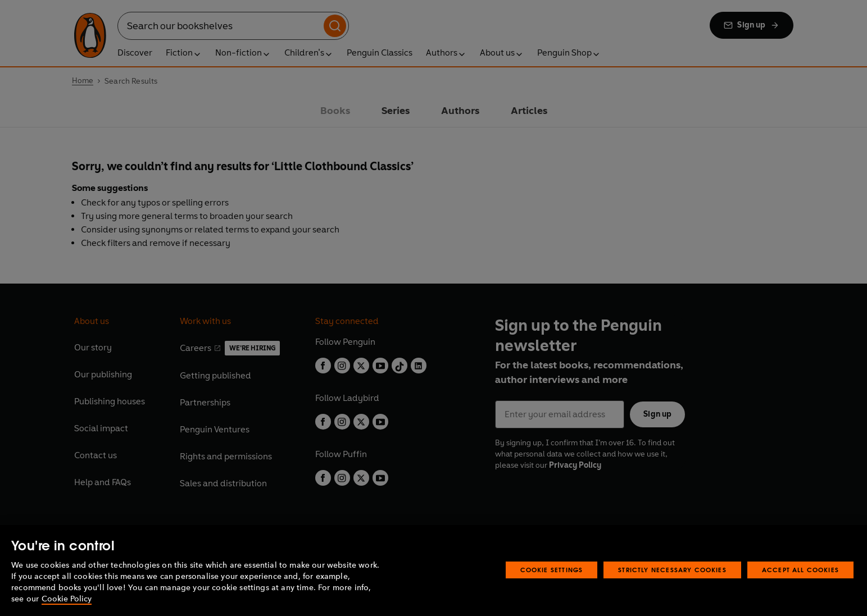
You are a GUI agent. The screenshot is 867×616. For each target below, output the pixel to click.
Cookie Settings (552, 592)
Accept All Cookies (800, 592)
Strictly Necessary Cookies (672, 592)
